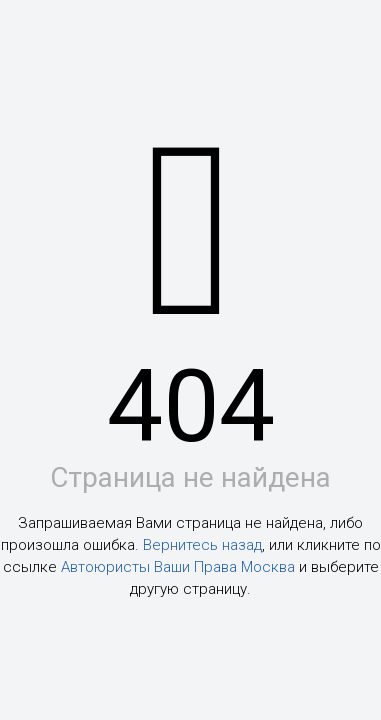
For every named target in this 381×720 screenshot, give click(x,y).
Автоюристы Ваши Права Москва (178, 567)
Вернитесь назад (202, 545)
